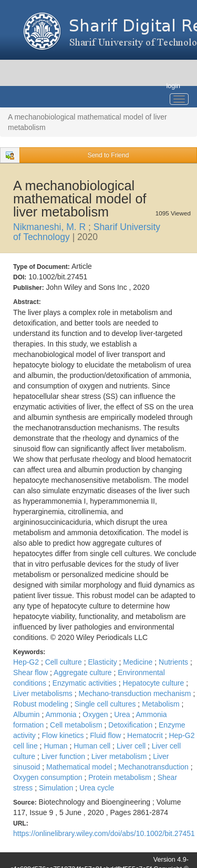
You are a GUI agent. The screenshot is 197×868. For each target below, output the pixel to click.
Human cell (93, 746)
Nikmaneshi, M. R (51, 227)
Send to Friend (108, 155)
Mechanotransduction (154, 767)
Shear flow (32, 672)
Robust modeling (42, 704)
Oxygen (96, 714)
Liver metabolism (120, 756)
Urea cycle (97, 788)
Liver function (64, 756)
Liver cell (132, 746)
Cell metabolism (77, 725)
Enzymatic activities (86, 683)
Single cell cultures (106, 704)
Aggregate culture (84, 672)
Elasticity (103, 662)
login (173, 86)
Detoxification (131, 725)
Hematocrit (146, 735)
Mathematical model (80, 767)
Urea (123, 714)
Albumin (27, 714)
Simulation (57, 788)
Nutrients (174, 662)
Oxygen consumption (49, 777)
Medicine (139, 662)
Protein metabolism (121, 777)
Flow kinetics (64, 735)
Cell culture (65, 662)
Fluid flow (106, 735)
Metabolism (162, 704)
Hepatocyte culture (155, 683)
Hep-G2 (27, 662)
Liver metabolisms (44, 693)
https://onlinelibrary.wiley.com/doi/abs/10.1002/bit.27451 (104, 833)
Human (56, 746)
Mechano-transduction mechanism (136, 693)
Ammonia (62, 714)
